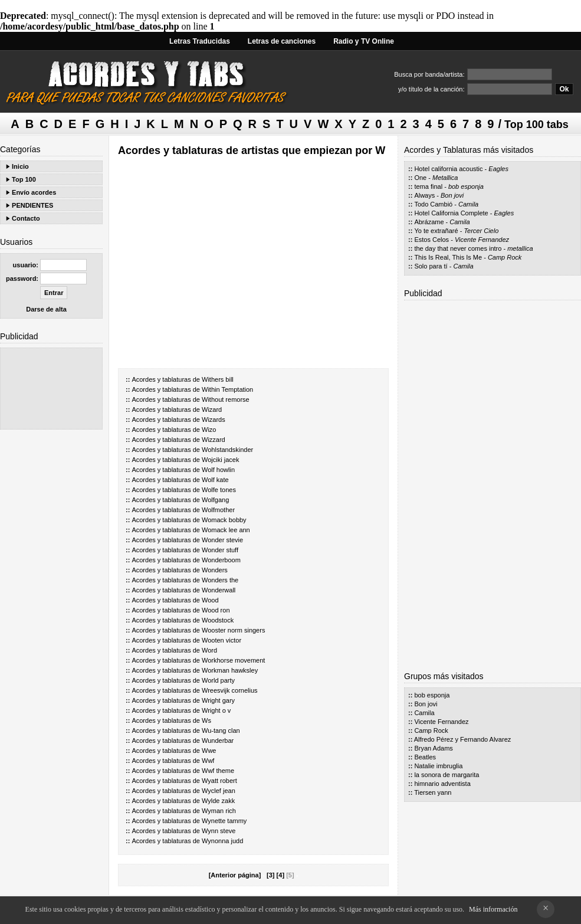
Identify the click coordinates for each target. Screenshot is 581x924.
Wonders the (220, 580)
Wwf (208, 761)
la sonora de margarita (447, 775)
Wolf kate (215, 480)
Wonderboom (221, 560)
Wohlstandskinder (227, 450)
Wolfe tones (219, 490)
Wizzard (214, 440)
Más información (493, 909)
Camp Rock (505, 257)
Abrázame (429, 222)
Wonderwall (219, 590)
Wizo (209, 430)
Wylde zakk (218, 801)
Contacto (26, 218)
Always (424, 195)
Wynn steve (219, 831)
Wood (210, 600)
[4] (280, 875)
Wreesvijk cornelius (230, 690)
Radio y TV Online (364, 41)
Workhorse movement (233, 660)
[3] (270, 875)
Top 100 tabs (536, 124)
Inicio (20, 166)
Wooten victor (221, 640)
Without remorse (226, 399)
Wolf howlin (218, 470)
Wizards (214, 420)
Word (209, 650)
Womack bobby (224, 520)
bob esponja (466, 186)
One (420, 178)
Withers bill (218, 379)
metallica (520, 248)
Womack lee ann (226, 530)
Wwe (209, 751)
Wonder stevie (222, 540)
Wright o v (216, 710)
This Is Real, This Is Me (448, 257)
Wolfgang (215, 500)
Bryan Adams (433, 748)
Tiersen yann (433, 792)
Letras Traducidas (200, 41)
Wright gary (218, 700)
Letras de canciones (282, 41)
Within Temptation (227, 389)
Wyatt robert (219, 781)
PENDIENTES (32, 205)
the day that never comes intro (458, 248)
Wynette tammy (224, 821)
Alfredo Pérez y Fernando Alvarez (462, 739)
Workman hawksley (230, 670)
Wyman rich (219, 811)
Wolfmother (218, 510)
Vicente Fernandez (482, 240)
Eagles (498, 169)
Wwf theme (218, 771)
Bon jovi (452, 195)
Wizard (212, 409)
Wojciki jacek (220, 460)
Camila (468, 204)
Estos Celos (431, 240)
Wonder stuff (220, 550)
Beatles (425, 757)
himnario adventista (442, 784)
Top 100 (24, 179)
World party (218, 680)
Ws (206, 720)
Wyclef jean (219, 791)
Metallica (445, 178)
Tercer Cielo (481, 231)
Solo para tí (431, 266)
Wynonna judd (222, 841)
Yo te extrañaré (436, 231)
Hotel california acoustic (448, 169)
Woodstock (218, 620)
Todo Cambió (433, 204)
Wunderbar (218, 740)
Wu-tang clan (221, 730)
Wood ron (216, 610)
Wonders (215, 570)
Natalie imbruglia (438, 766)
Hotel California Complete (451, 213)
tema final (428, 186)
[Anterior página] (235, 875)
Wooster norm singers (233, 630)
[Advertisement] (51, 389)
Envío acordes (34, 192)
